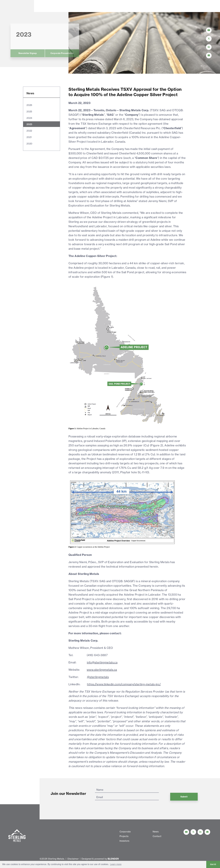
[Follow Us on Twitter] (209, 39)
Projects (71, 6)
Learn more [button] (116, 864)
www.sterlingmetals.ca (102, 670)
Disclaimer (73, 859)
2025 (29, 112)
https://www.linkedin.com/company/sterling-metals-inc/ (124, 684)
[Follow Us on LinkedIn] (209, 47)
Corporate (47, 6)
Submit (184, 797)
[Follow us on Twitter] (193, 832)
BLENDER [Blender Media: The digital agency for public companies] (113, 859)
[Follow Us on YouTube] (209, 30)
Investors (93, 6)
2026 (29, 105)
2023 (29, 124)
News (114, 6)
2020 (29, 144)
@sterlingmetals (98, 677)
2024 (29, 118)
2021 (29, 137)
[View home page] (18, 10)
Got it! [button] (213, 864)
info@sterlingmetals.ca (102, 662)
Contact (135, 6)
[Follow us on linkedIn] (200, 832)
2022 (29, 131)
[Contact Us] (209, 55)
